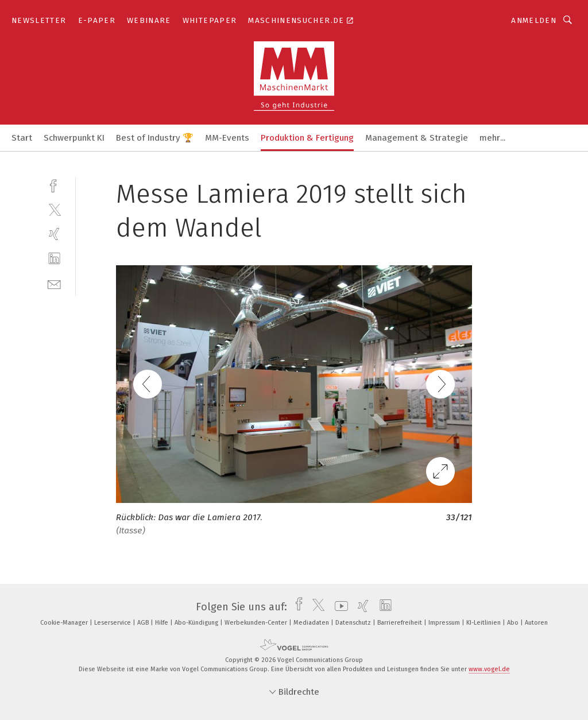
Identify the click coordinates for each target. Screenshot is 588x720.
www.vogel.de (489, 669)
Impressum (445, 623)
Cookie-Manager (65, 623)
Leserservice (113, 623)
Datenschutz (354, 623)
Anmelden (534, 20)
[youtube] (339, 607)
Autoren (536, 623)
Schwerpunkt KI (74, 138)
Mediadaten (312, 623)
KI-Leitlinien (484, 623)
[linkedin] (54, 259)
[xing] (54, 234)
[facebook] (54, 185)
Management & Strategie (417, 138)
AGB (144, 623)
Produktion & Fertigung (307, 138)
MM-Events (227, 138)
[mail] (54, 283)
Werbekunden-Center (257, 623)
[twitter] (54, 209)
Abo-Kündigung (197, 623)
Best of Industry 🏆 (155, 138)
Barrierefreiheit (401, 623)
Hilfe (163, 623)
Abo (514, 623)
